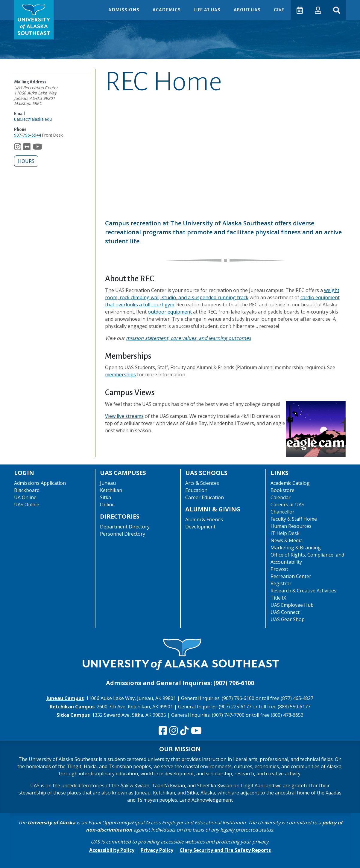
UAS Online (27, 505)
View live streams (124, 416)
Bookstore (282, 490)
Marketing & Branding (296, 548)
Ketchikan (111, 490)
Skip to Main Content (28, 6)
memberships (120, 375)
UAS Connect (285, 612)
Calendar (281, 497)
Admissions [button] (124, 10)
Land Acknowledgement (206, 800)
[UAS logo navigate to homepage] (34, 20)
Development (200, 527)
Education (196, 490)
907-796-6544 (28, 135)
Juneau (108, 483)
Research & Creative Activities (303, 591)
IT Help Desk (285, 533)
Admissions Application (40, 483)
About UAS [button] (248, 10)
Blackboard (27, 490)
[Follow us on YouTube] (38, 148)
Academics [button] (167, 10)
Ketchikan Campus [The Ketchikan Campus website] (72, 707)
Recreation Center (291, 576)
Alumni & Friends (204, 519)
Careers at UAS (287, 505)
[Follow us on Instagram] (18, 148)
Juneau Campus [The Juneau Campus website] (65, 698)
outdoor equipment (170, 312)
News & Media (287, 540)
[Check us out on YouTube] (196, 731)
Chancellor (282, 512)
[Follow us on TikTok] (184, 731)
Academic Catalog (290, 483)
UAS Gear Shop (288, 619)
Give (279, 10)
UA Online (25, 497)
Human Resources (291, 526)
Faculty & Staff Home (294, 519)
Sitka (105, 497)
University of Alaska (51, 823)
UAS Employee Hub (292, 605)
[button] (318, 10)
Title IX (278, 598)
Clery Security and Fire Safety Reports (225, 850)
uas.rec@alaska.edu (33, 119)
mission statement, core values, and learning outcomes (189, 338)
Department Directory (125, 527)
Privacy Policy (157, 850)
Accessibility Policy (112, 850)
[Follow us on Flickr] (27, 148)
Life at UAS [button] (208, 10)
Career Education (205, 497)
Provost (279, 569)
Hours (26, 161)
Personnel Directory (123, 534)
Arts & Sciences (202, 483)
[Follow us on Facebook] (163, 731)
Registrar (281, 583)
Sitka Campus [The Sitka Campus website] (73, 715)
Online (107, 505)
